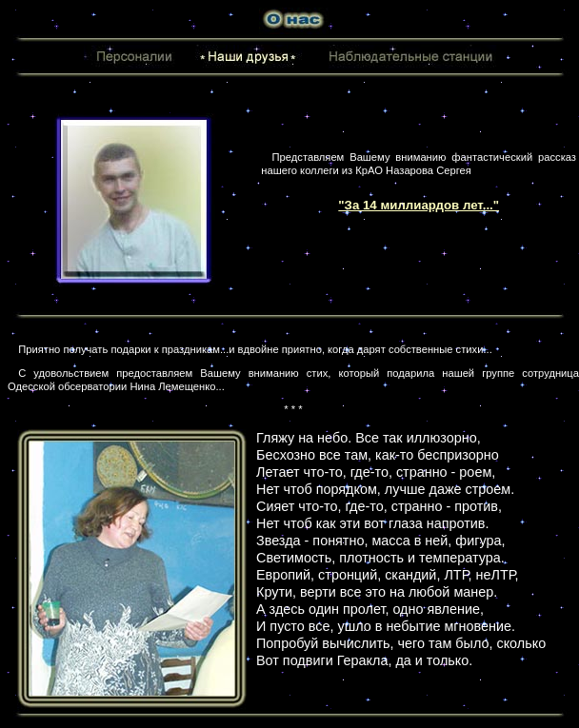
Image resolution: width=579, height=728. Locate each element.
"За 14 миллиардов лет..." (419, 205)
